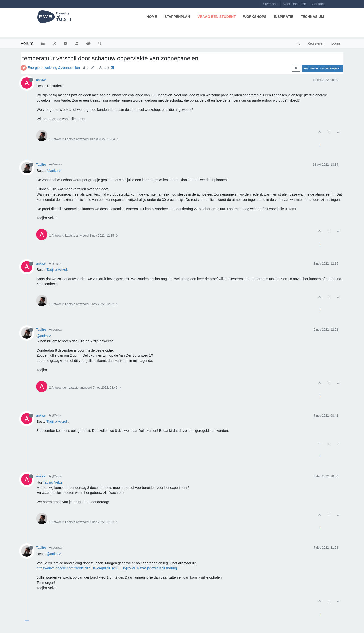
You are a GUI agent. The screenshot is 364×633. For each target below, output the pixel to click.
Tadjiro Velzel (57, 270)
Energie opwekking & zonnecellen (54, 68)
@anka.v (56, 165)
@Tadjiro (55, 264)
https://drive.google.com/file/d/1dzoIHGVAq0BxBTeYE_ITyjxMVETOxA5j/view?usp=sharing (107, 568)
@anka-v (53, 171)
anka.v (41, 80)
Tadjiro (41, 165)
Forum (27, 43)
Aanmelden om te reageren (323, 68)
